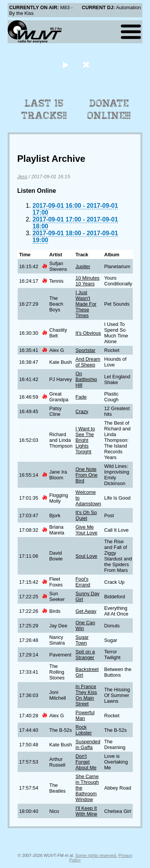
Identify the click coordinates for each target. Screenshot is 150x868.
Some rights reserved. (96, 855)
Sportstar (85, 350)
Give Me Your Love (86, 530)
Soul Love (86, 556)
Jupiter (83, 266)
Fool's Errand (83, 582)
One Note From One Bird (86, 475)
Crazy (82, 411)
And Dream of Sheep (88, 362)
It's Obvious (88, 333)
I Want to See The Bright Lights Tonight (85, 440)
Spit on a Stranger (85, 655)
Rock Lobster (84, 730)
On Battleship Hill (86, 379)
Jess (22, 177)
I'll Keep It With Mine (86, 811)
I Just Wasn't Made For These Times (86, 304)
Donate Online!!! (109, 109)
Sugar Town (82, 640)
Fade (81, 397)
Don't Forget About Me (86, 762)
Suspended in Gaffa (88, 744)
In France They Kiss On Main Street (86, 695)
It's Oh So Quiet (86, 515)
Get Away (86, 611)
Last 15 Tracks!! (44, 109)
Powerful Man (85, 715)
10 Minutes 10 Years (87, 281)
